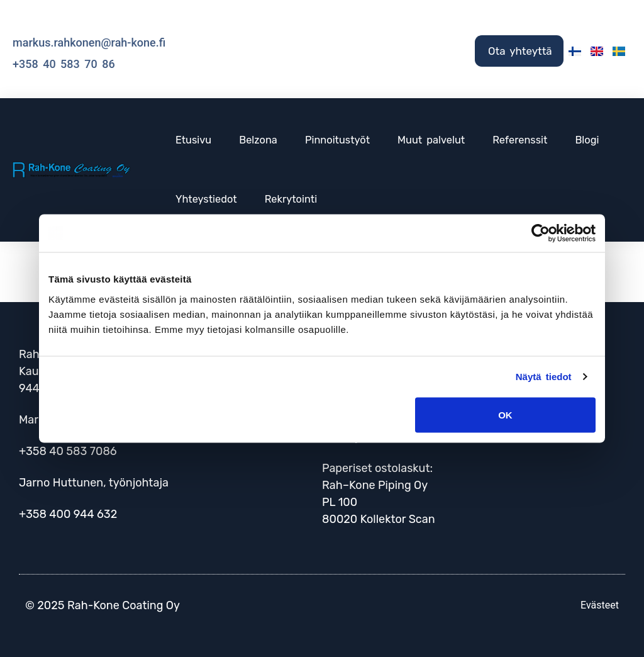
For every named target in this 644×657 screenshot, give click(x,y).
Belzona (258, 140)
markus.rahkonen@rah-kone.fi (89, 42)
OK (505, 414)
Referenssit (520, 140)
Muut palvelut (431, 140)
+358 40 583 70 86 (64, 64)
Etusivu (193, 140)
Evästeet (600, 605)
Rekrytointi (291, 199)
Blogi (587, 140)
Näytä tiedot (544, 377)
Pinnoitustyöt (337, 140)
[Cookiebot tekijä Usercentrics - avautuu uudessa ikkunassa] (541, 233)
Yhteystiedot (206, 199)
